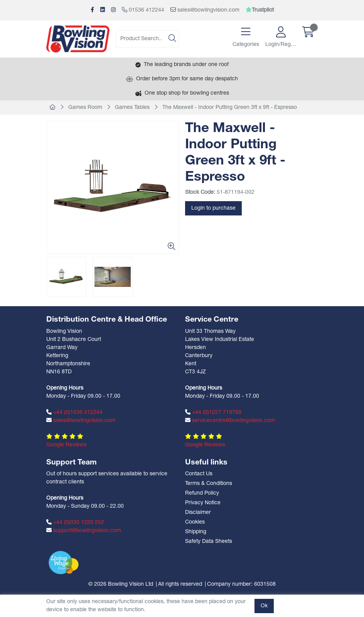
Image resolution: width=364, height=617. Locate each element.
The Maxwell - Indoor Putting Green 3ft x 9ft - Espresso (230, 108)
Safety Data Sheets (209, 542)
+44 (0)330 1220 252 (75, 522)
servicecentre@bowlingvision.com (230, 420)
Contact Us (199, 474)
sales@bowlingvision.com (205, 10)
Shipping (196, 532)
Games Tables (132, 108)
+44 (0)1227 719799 (213, 412)
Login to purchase (213, 208)
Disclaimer (198, 513)
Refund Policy (202, 493)
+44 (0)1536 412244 (74, 412)
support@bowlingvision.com (84, 531)
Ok (264, 606)
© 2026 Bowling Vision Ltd (121, 584)
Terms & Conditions (209, 484)
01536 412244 (143, 10)
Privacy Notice (203, 503)
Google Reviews (66, 445)
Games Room (85, 108)
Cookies (195, 522)
